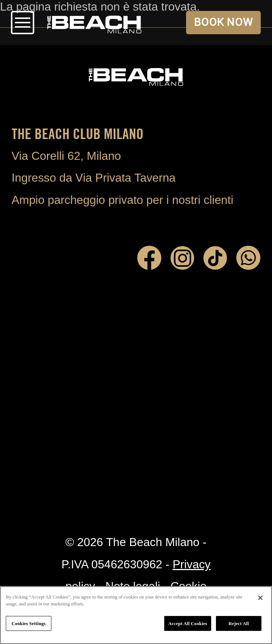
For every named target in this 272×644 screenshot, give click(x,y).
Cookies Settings (29, 623)
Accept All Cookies (188, 623)
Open (23, 23)
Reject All (239, 623)
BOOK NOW (224, 22)
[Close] (260, 598)
